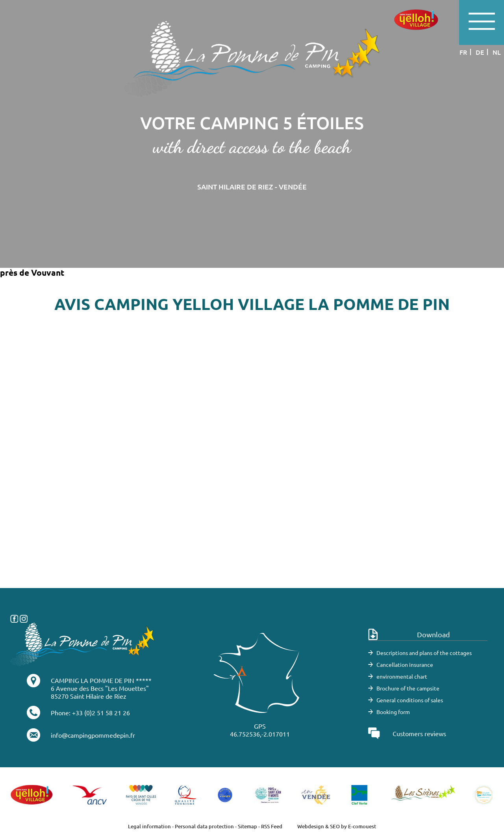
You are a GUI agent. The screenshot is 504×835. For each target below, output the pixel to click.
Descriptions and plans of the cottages (424, 653)
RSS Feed (272, 826)
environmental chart (402, 676)
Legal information (149, 826)
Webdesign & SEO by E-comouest (337, 826)
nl (497, 52)
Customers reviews (419, 733)
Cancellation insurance (405, 664)
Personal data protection (204, 826)
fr (463, 52)
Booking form (393, 712)
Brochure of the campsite (408, 688)
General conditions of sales (410, 700)
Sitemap (247, 826)
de (480, 52)
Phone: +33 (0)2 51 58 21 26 (90, 713)
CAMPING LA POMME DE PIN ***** (101, 680)
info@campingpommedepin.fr (93, 735)
